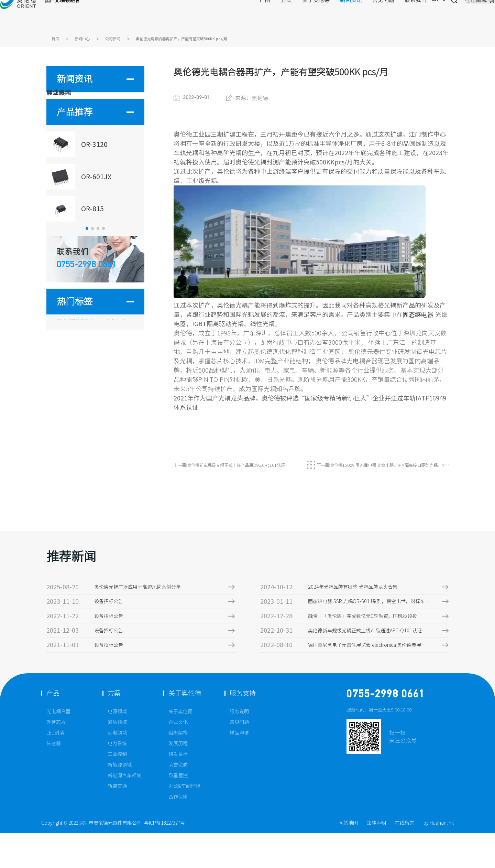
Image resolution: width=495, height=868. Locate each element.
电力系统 (117, 779)
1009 (75, 424)
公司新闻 (126, 40)
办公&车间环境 (184, 821)
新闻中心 (89, 40)
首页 (57, 40)
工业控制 (117, 789)
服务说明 (239, 747)
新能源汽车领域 (124, 811)
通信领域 (117, 757)
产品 (196, 15)
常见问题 (314, 15)
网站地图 (348, 858)
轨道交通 (117, 821)
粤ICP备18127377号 (164, 858)
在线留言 (405, 858)
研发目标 (178, 789)
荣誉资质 (178, 800)
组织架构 (178, 768)
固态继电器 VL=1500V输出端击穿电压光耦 (75, 391)
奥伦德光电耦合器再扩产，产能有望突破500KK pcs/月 (220, 40)
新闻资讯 (282, 15)
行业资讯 (69, 124)
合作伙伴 (178, 832)
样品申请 (239, 768)
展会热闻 (69, 143)
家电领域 (117, 768)
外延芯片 (56, 757)
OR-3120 (115, 390)
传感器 (54, 779)
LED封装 (55, 768)
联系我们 (346, 15)
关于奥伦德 (246, 15)
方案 (217, 15)
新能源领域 (120, 800)
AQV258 (75, 407)
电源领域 (117, 747)
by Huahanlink (439, 858)
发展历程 (178, 779)
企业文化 (178, 757)
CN (374, 15)
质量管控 (178, 811)
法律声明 (376, 858)
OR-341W (115, 407)
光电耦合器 (58, 747)
